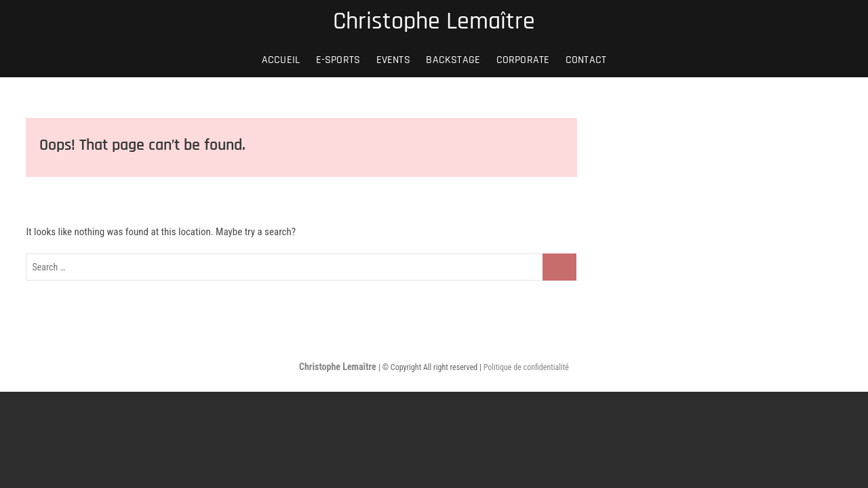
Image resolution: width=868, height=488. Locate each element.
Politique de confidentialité (526, 367)
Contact (586, 60)
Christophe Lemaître (434, 22)
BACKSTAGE (453, 60)
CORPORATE (523, 60)
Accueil (281, 60)
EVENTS (393, 60)
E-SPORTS (338, 60)
